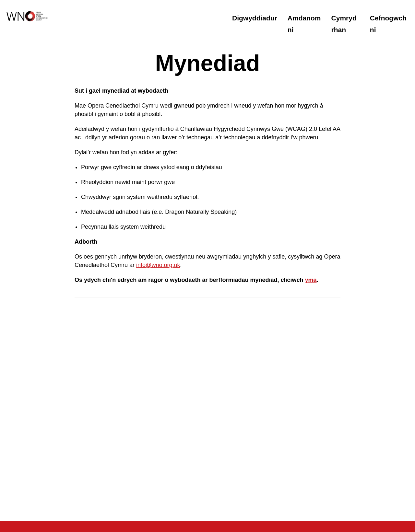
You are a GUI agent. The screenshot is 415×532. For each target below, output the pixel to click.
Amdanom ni (304, 24)
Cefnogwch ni (388, 24)
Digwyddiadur (255, 18)
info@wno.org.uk (158, 265)
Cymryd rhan (344, 24)
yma (311, 280)
